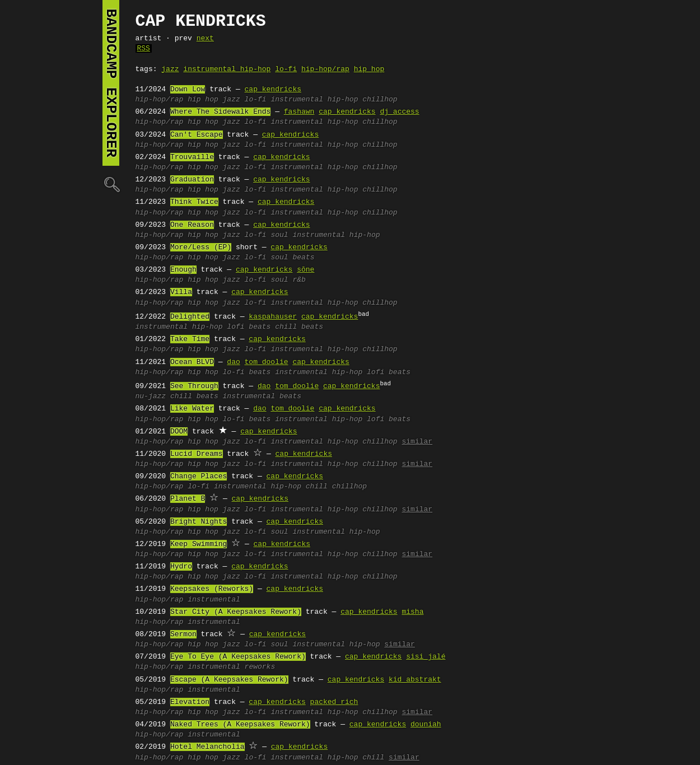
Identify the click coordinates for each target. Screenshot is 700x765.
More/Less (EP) (201, 248)
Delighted (190, 317)
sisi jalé (426, 657)
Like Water (192, 409)
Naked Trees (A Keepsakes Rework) (240, 725)
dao (233, 362)
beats (303, 258)
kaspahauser (273, 317)
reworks (260, 667)
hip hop (369, 69)
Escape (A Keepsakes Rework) (229, 680)
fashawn (299, 112)
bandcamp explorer (111, 83)
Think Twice (194, 202)
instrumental (214, 600)
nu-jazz (151, 397)
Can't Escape (197, 135)
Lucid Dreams (197, 454)
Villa (181, 292)
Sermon (183, 635)
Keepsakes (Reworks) (212, 589)
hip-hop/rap (325, 69)
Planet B (188, 499)
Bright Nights (199, 522)
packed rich (334, 702)
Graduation (192, 180)
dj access (399, 112)
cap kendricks (273, 90)
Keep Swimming (199, 544)
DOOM (179, 432)
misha (412, 612)
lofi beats (249, 327)
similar (417, 442)
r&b (299, 280)
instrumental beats (262, 397)
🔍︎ (111, 184)
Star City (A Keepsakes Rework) (236, 612)
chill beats (299, 327)
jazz (170, 69)
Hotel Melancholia (207, 747)
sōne (305, 270)
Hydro (181, 567)
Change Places (199, 477)
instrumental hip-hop (227, 69)
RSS (144, 49)
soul (279, 235)
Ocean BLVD (192, 362)
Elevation (190, 702)
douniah (426, 725)
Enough (183, 270)
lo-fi (286, 69)
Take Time (190, 339)
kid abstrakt (415, 680)
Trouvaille (192, 157)
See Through (194, 386)
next (205, 39)
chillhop (380, 100)
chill (317, 487)
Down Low (188, 90)
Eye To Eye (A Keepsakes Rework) (238, 657)
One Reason (192, 225)
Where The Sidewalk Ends (220, 112)
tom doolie (267, 362)
